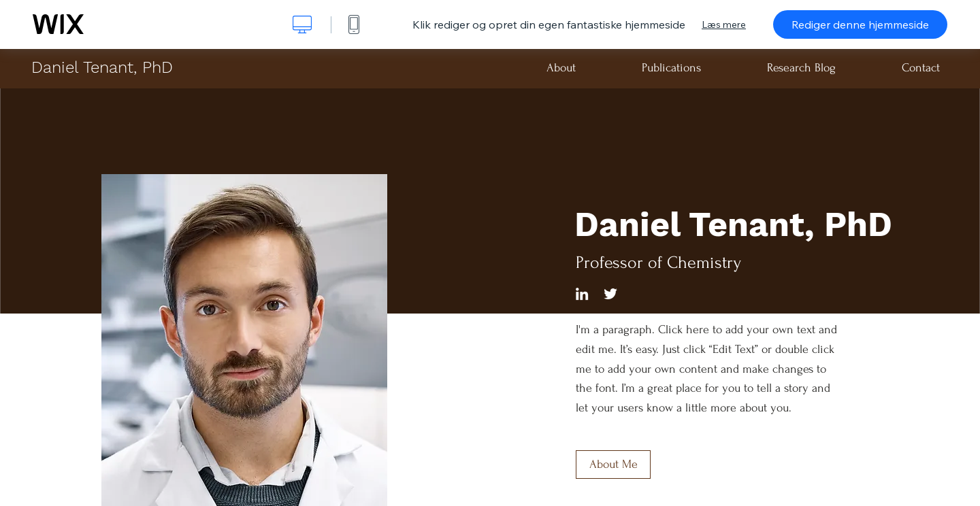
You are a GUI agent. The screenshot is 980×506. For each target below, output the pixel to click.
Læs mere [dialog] (724, 24)
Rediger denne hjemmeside (860, 24)
